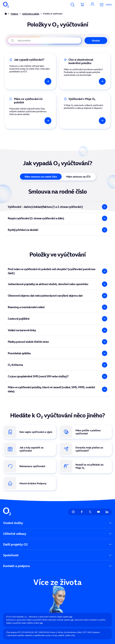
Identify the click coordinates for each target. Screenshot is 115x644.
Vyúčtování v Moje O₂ (71, 94)
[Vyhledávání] (73, 5)
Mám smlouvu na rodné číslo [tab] (41, 177)
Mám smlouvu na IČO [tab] (78, 177)
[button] (92, 5)
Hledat (96, 41)
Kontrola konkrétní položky (74, 55)
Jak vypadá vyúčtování (17, 55)
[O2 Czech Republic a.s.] (6, 5)
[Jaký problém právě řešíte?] (45, 41)
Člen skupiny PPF (14, 632)
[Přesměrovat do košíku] (82, 5)
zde (71, 617)
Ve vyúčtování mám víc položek (22, 94)
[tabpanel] (57, 212)
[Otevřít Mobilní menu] (105, 5)
